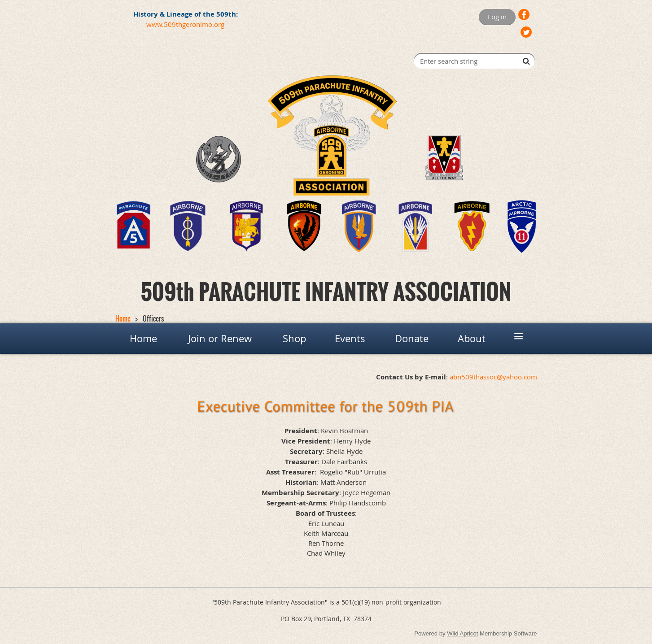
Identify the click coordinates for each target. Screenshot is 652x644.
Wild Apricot (462, 633)
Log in (497, 17)
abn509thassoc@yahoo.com (493, 377)
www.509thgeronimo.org (185, 24)
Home (123, 318)
